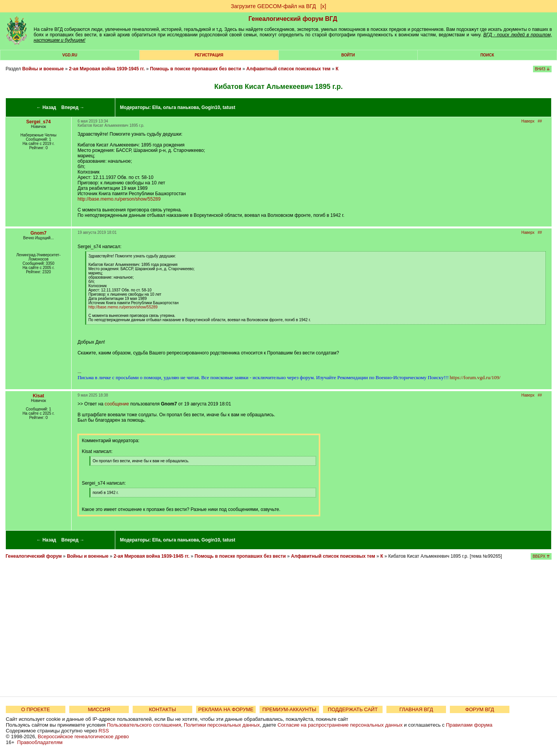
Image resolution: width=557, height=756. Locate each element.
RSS (104, 731)
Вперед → (73, 107)
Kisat (38, 396)
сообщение (117, 404)
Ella (156, 107)
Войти (348, 55)
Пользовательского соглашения (144, 725)
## (540, 121)
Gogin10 (211, 107)
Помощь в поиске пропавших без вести (196, 69)
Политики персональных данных (222, 725)
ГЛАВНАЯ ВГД (416, 709)
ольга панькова (181, 107)
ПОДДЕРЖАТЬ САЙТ (353, 709)
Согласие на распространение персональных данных (340, 725)
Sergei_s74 (38, 122)
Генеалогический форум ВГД (293, 19)
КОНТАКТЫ (162, 709)
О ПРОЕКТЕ (36, 709)
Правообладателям (40, 742)
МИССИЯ (99, 709)
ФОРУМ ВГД (480, 709)
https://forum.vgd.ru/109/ (475, 377)
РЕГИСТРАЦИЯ (209, 55)
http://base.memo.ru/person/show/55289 (119, 199)
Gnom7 (38, 233)
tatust (229, 107)
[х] (323, 6)
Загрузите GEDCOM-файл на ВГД (273, 6)
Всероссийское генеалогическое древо (84, 736)
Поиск (487, 55)
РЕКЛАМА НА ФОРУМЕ (226, 709)
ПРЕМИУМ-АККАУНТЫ (289, 709)
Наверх (528, 121)
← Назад (46, 107)
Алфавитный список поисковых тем (289, 69)
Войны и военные (43, 69)
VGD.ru (70, 55)
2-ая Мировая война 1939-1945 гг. (107, 69)
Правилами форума (469, 725)
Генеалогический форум (33, 556)
